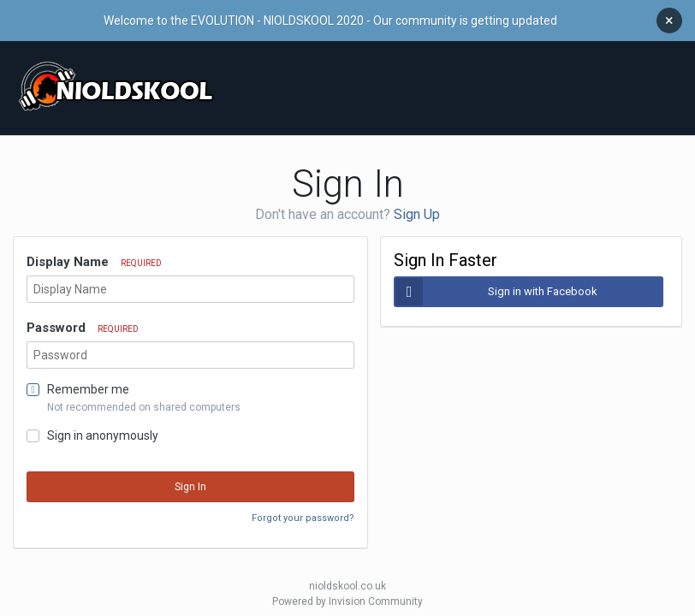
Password (83, 319)
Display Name (94, 253)
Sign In (190, 478)
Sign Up (417, 206)
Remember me (88, 381)
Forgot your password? (303, 509)
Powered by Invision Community (347, 593)
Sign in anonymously (103, 427)
